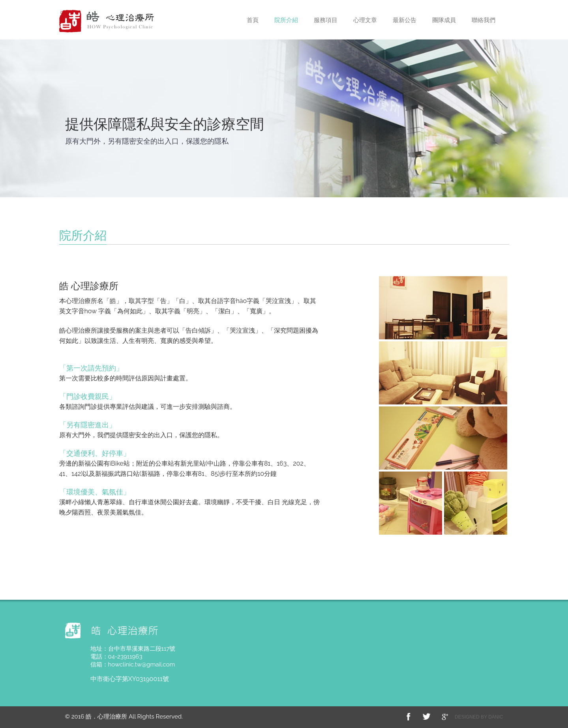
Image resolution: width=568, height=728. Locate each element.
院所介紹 (286, 20)
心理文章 (365, 20)
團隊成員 (444, 20)
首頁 (253, 20)
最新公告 (405, 20)
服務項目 (326, 20)
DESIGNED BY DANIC (479, 717)
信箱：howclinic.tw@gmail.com (133, 664)
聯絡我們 (484, 20)
